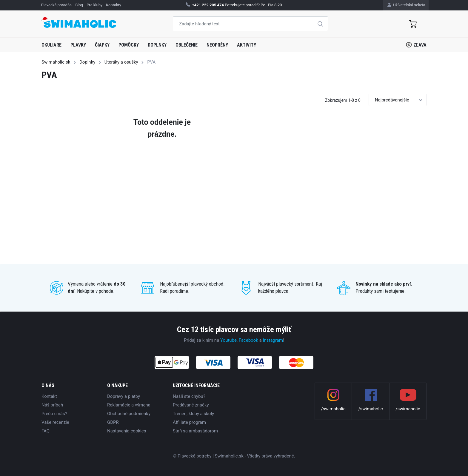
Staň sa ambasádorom (195, 431)
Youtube (228, 340)
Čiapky (102, 45)
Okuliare (51, 45)
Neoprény (217, 45)
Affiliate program (189, 422)
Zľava (416, 45)
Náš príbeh (52, 405)
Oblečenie (187, 45)
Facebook (248, 340)
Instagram (273, 340)
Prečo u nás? (54, 414)
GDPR (113, 422)
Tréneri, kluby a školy (193, 414)
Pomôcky (129, 45)
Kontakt (49, 396)
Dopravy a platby (124, 396)
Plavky (78, 45)
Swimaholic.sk (56, 62)
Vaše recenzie (55, 422)
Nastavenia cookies (127, 431)
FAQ (46, 431)
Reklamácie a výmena (129, 405)
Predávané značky (191, 405)
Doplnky (157, 45)
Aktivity (247, 45)
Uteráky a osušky (121, 62)
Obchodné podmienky (129, 414)
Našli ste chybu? (189, 396)
